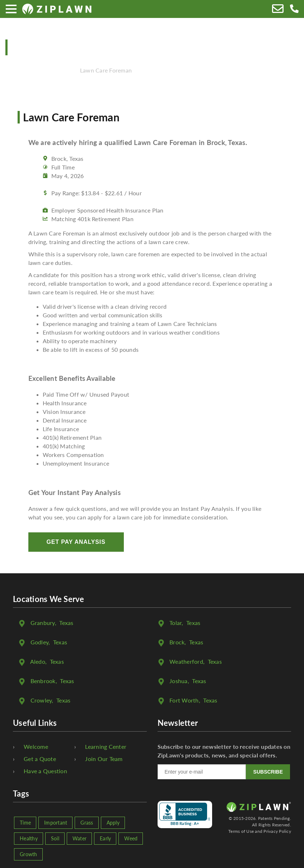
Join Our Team (104, 759)
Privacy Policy (277, 831)
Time (25, 823)
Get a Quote (40, 759)
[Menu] (11, 9)
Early (105, 838)
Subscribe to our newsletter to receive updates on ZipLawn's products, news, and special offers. (224, 751)
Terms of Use (241, 831)
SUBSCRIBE (268, 772)
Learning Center (106, 746)
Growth (29, 854)
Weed (131, 838)
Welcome (36, 746)
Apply (113, 823)
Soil (55, 838)
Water (79, 838)
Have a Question (45, 771)
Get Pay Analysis (76, 542)
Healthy (29, 838)
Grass (87, 823)
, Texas (52, 623)
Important (56, 823)
